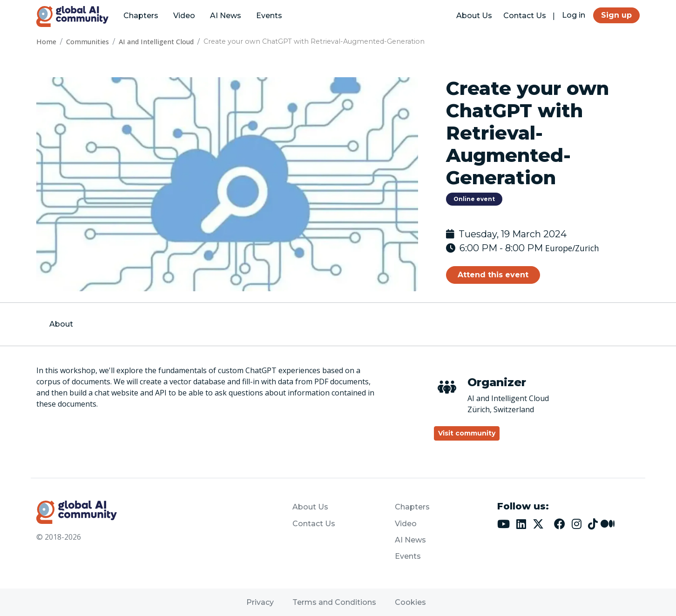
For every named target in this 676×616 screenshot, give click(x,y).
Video (184, 16)
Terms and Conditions (334, 602)
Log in (574, 15)
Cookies (410, 602)
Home (46, 42)
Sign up (616, 15)
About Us (474, 16)
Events (269, 16)
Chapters (141, 16)
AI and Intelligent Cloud (156, 42)
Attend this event (493, 275)
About (61, 324)
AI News (226, 16)
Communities (88, 42)
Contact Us (525, 16)
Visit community (467, 433)
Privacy (260, 602)
